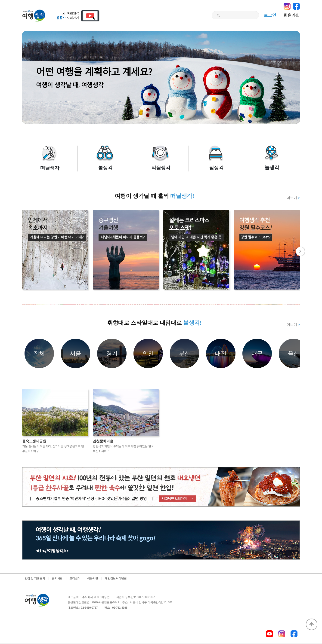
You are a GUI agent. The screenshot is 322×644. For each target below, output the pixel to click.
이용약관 (93, 578)
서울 (76, 353)
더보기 (293, 198)
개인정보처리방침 (116, 578)
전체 (39, 353)
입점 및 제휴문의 (35, 578)
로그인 (270, 15)
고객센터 (75, 578)
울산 (294, 353)
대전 (221, 353)
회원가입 (292, 15)
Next (300, 251)
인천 (148, 353)
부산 (185, 353)
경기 (112, 353)
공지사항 (57, 578)
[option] (161, 305)
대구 (257, 353)
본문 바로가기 (0, 0)
